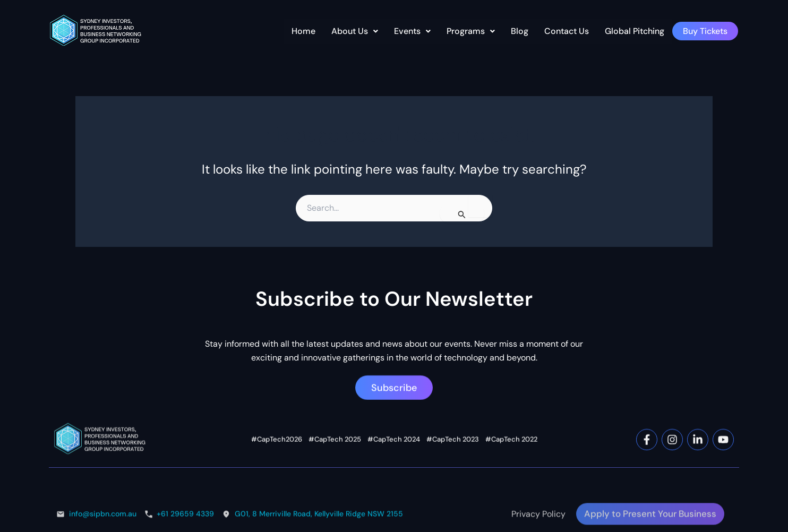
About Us (355, 31)
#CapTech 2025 (335, 486)
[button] (355, 31)
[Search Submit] (462, 213)
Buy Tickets (705, 31)
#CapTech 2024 (394, 486)
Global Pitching (635, 31)
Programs (471, 31)
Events (412, 31)
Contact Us (567, 31)
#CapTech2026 (277, 486)
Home (303, 31)
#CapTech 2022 (511, 486)
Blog (520, 31)
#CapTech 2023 (453, 486)
